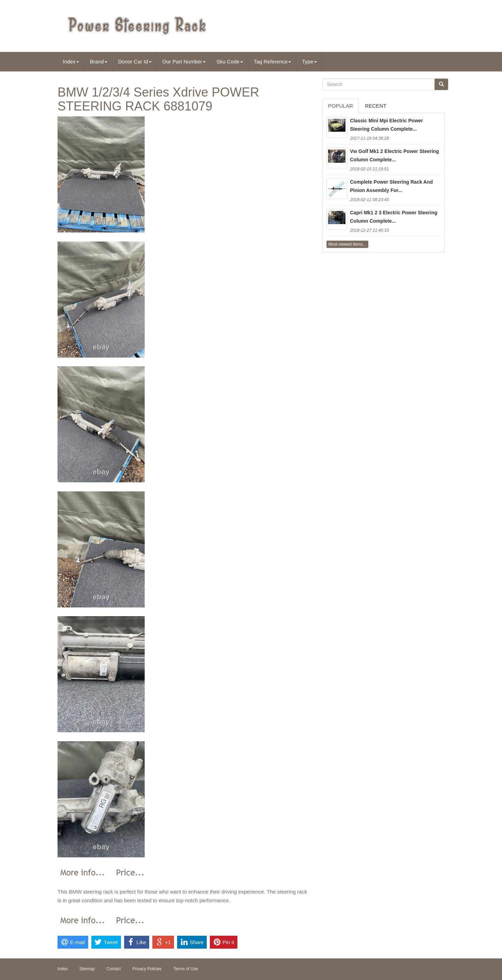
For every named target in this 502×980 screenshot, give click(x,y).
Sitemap (87, 969)
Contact (113, 969)
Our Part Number (184, 62)
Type (309, 62)
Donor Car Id (135, 62)
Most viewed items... (347, 244)
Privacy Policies (147, 969)
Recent (376, 106)
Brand (99, 62)
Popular (341, 106)
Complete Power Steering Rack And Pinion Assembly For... (391, 186)
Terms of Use (186, 969)
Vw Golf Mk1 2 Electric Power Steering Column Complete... (394, 155)
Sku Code (230, 62)
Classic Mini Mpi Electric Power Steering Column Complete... (386, 125)
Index (71, 62)
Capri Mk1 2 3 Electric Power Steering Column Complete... (394, 217)
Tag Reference (273, 62)
